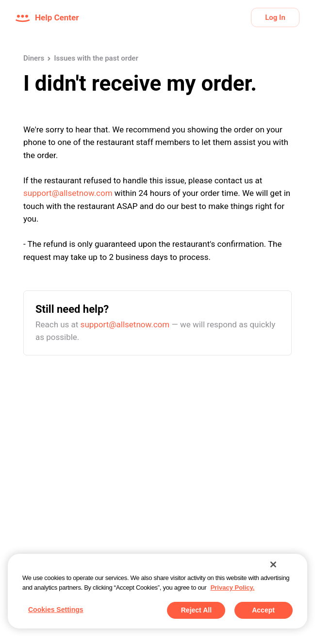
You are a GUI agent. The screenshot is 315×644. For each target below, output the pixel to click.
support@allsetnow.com (68, 193)
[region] (157, 591)
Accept (263, 610)
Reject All (196, 610)
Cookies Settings (56, 610)
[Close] (273, 564)
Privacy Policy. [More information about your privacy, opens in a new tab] (233, 588)
